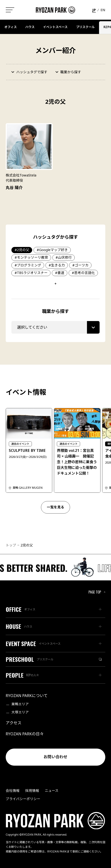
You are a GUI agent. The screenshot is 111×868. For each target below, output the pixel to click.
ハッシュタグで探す (32, 72)
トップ (11, 545)
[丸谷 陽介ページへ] (29, 157)
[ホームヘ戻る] (55, 10)
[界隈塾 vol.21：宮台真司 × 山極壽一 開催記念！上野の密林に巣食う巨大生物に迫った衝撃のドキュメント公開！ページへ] (77, 451)
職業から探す (71, 72)
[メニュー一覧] (10, 10)
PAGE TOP (98, 592)
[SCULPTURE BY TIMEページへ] (29, 451)
